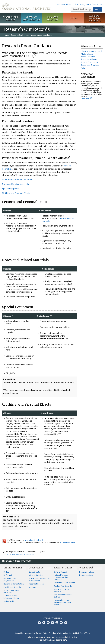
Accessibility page (67, 542)
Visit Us (73, 18)
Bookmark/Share (83, 4)
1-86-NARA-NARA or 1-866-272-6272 (53, 640)
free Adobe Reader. (34, 540)
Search (98, 9)
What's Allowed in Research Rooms (88, 55)
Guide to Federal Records (65, 583)
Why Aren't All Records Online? (63, 596)
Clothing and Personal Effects (16, 193)
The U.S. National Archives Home (26, 7)
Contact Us (97, 4)
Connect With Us (53, 618)
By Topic (7, 572)
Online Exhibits (10, 601)
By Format (8, 575)
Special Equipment (11, 189)
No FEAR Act (78, 633)
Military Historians (36, 575)
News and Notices (87, 572)
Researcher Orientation (90, 65)
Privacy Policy (42, 633)
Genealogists (34, 572)
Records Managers (37, 584)
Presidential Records (12, 587)
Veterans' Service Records (31, 18)
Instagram (48, 623)
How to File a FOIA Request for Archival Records (62, 602)
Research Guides (63, 568)
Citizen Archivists (65, 4)
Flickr (66, 623)
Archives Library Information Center (11, 597)
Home (6, 35)
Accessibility (30, 633)
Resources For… (37, 568)
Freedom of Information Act (60, 633)
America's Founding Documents (95, 18)
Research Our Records (10, 18)
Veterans (33, 587)
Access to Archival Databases (11, 591)
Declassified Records (63, 586)
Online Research (13, 568)
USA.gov (87, 633)
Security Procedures (89, 62)
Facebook (39, 623)
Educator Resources (52, 18)
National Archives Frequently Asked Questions (61, 577)
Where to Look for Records (61, 590)
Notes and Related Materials (15, 184)
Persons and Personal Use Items (17, 179)
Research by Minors (89, 59)
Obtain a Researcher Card (91, 51)
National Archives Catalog (14, 584)
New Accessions (86, 575)
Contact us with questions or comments (18, 554)
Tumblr (52, 623)
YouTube (57, 623)
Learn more (85, 98)
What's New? (86, 568)
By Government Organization (10, 579)
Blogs (61, 623)
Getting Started (60, 572)
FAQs (83, 68)
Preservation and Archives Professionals (40, 579)
